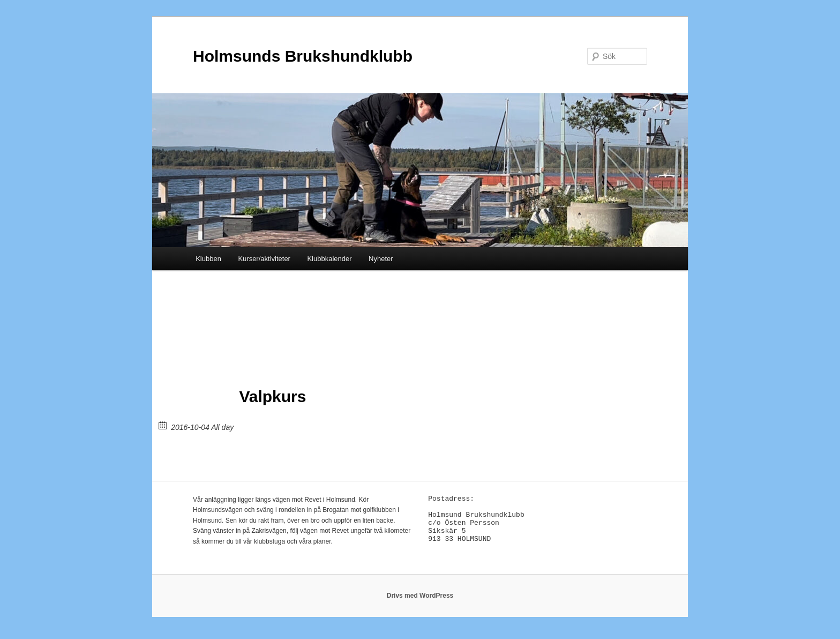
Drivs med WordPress (420, 601)
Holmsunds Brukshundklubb (303, 56)
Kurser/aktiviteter (264, 259)
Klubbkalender (329, 259)
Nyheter (381, 259)
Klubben (208, 259)
